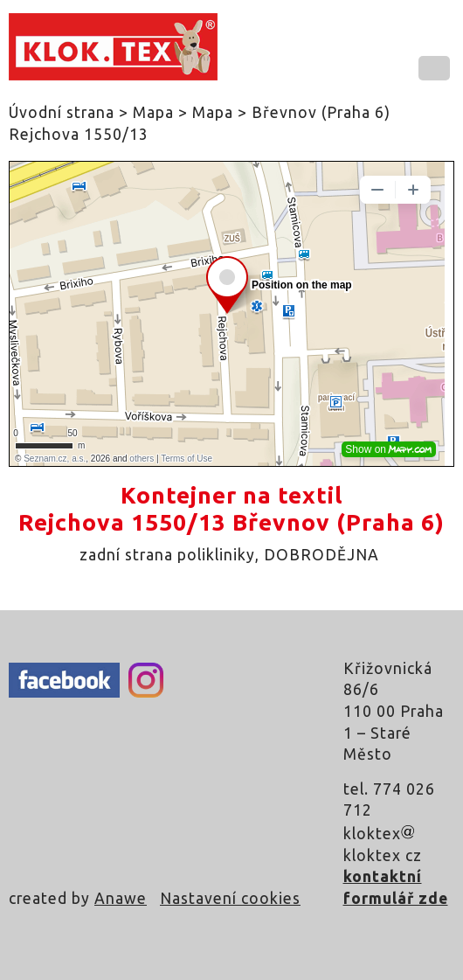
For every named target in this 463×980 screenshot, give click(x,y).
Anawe (121, 898)
